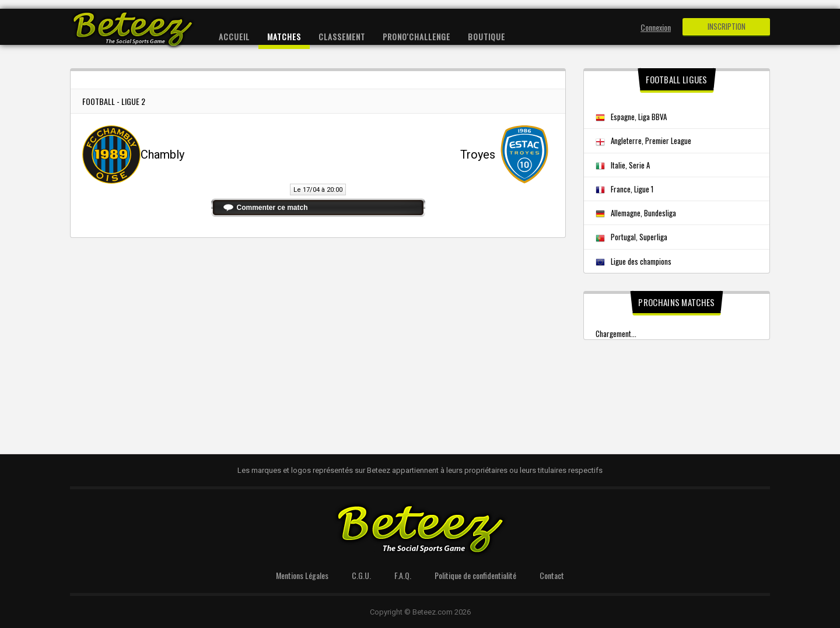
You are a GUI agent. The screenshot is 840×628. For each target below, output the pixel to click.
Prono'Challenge (416, 36)
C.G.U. (361, 575)
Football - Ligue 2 (114, 101)
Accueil (234, 36)
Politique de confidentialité (475, 575)
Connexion (656, 27)
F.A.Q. (403, 575)
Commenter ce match (272, 208)
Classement (342, 36)
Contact (552, 575)
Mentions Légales (302, 575)
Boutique (487, 36)
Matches (284, 36)
